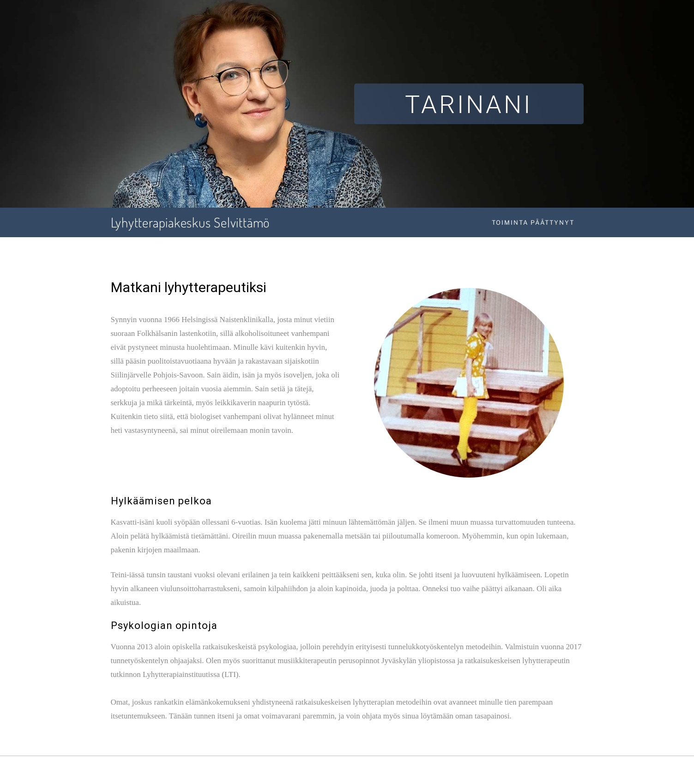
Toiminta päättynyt (533, 222)
